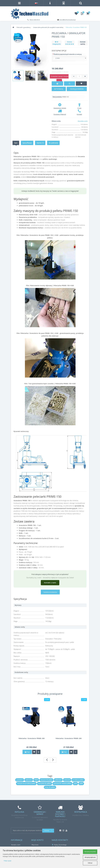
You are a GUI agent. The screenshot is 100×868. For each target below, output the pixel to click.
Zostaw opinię (83, 43)
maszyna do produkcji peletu (26, 783)
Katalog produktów (77, 89)
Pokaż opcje (8, 861)
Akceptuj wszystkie (90, 852)
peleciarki (67, 780)
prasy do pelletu (50, 787)
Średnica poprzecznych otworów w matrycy (68, 54)
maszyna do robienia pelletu (62, 783)
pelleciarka (58, 780)
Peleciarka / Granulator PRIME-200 (69, 738)
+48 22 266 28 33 (34, 20)
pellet (81, 783)
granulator (20, 780)
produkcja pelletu (78, 780)
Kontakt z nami (50, 583)
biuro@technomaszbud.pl (68, 20)
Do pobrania (53, 143)
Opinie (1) (40, 143)
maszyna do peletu (46, 780)
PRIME (36, 780)
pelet (75, 783)
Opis (16, 143)
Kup (27, 752)
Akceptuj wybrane (90, 857)
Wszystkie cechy (83, 121)
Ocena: (70, 42)
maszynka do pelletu (44, 783)
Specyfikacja (27, 143)
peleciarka (29, 780)
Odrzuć (90, 863)
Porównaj (59, 89)
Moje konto (35, 845)
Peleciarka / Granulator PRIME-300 (32, 738)
